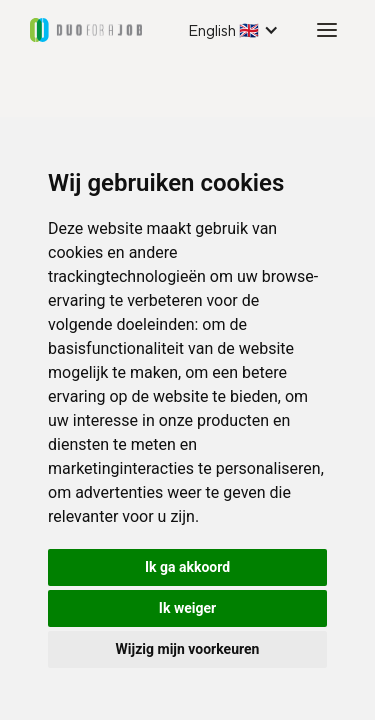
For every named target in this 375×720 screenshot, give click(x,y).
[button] (233, 30)
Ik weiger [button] (187, 608)
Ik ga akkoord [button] (187, 567)
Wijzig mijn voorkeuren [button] (188, 649)
